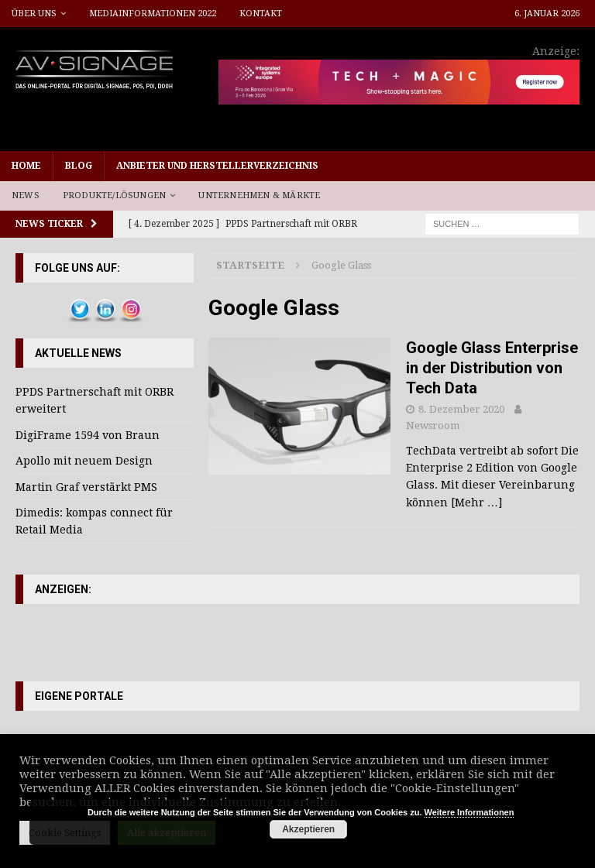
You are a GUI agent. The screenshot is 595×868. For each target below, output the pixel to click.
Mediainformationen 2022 (153, 14)
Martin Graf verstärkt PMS (86, 487)
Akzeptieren (308, 829)
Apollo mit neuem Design (84, 461)
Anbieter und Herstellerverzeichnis (217, 166)
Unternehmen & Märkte (259, 196)
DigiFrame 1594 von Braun (88, 435)
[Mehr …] (476, 503)
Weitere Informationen (469, 812)
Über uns (34, 14)
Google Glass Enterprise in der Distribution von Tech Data (492, 368)
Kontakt (261, 14)
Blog (79, 166)
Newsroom (433, 425)
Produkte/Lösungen (114, 196)
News (26, 196)
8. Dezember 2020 (461, 409)
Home (26, 166)
